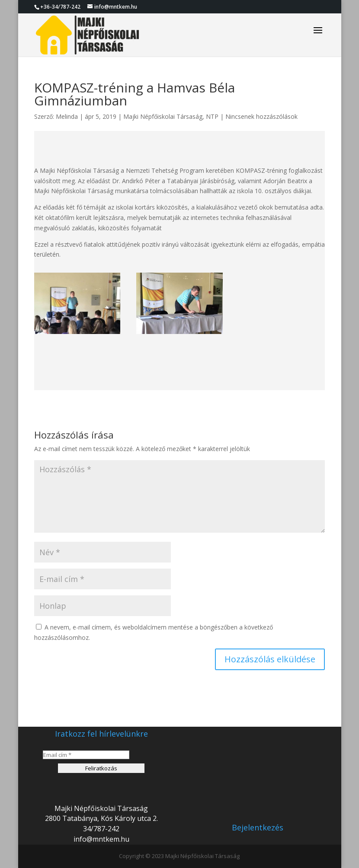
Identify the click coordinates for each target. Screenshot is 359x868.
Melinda (67, 116)
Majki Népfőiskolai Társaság (163, 116)
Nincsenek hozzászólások (261, 116)
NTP (212, 116)
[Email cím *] (86, 755)
